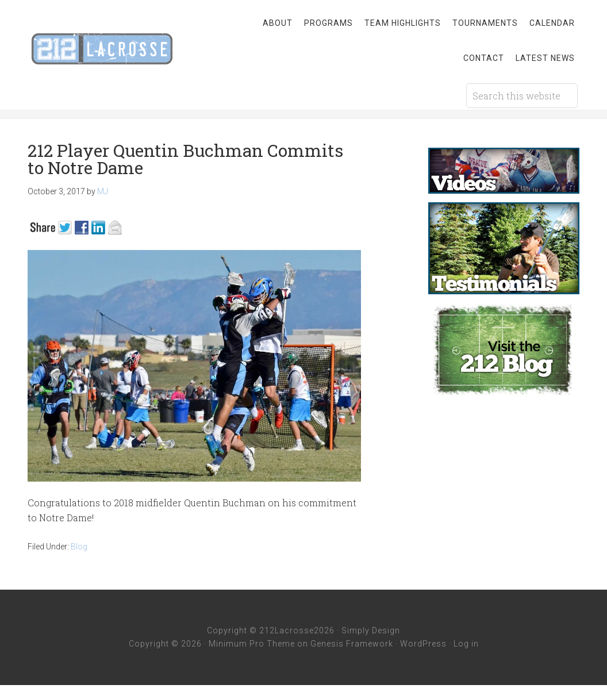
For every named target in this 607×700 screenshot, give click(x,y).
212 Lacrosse (120, 49)
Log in (466, 644)
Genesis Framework (352, 644)
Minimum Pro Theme (252, 644)
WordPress (423, 644)
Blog (79, 547)
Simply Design (371, 630)
